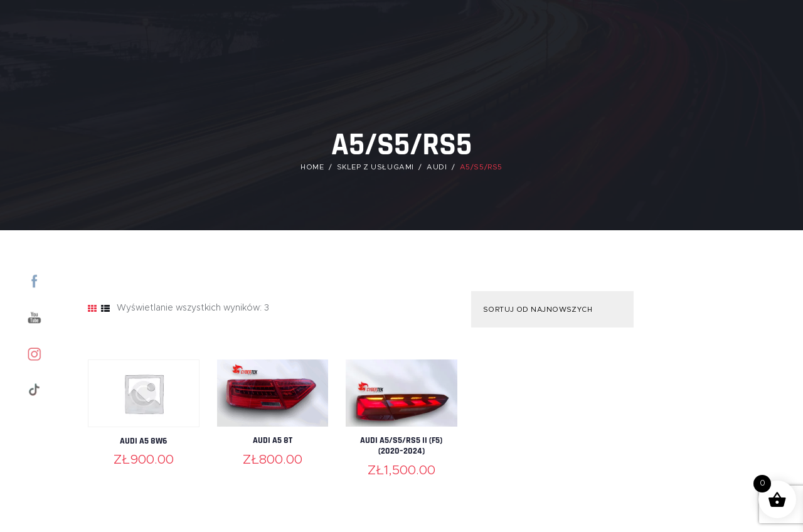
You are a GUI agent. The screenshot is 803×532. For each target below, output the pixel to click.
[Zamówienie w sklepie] (551, 309)
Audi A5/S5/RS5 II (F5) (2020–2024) (401, 446)
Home (312, 167)
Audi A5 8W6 (143, 441)
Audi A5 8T (273, 440)
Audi (437, 167)
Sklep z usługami (375, 167)
